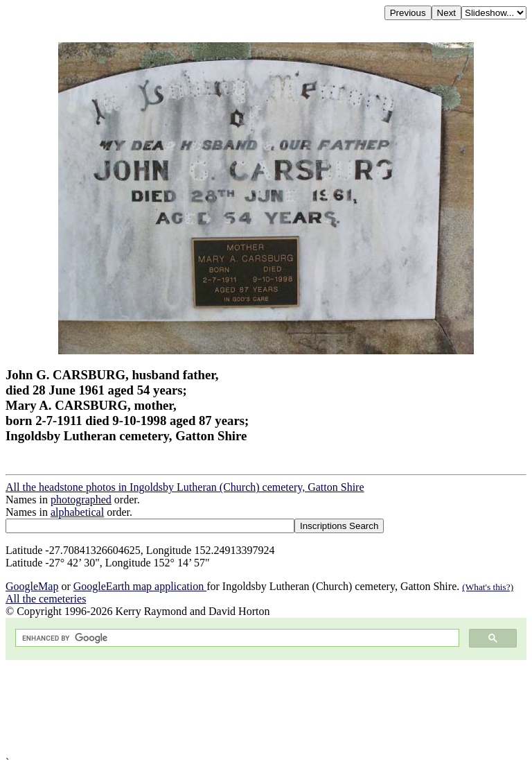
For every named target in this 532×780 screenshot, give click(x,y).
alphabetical (77, 512)
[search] (236, 638)
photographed (81, 500)
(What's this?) (488, 587)
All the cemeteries (46, 599)
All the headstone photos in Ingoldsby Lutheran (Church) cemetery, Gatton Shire (185, 487)
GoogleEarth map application (140, 586)
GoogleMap (32, 586)
